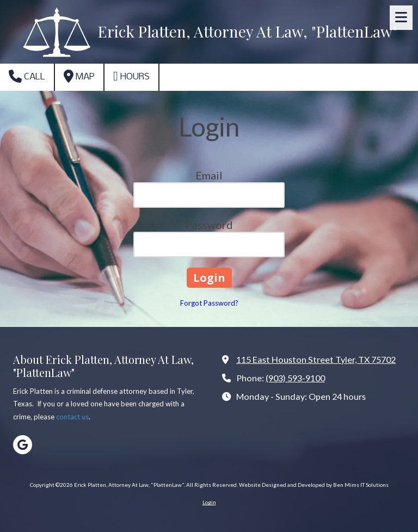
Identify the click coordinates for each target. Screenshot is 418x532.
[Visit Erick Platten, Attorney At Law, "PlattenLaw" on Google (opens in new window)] (23, 445)
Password (209, 225)
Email (209, 175)
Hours (131, 76)
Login (209, 502)
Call (27, 76)
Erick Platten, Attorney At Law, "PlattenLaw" (248, 31)
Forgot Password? (209, 303)
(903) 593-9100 (295, 378)
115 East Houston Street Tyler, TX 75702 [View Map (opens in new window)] (316, 359)
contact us (72, 417)
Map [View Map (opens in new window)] (79, 76)
